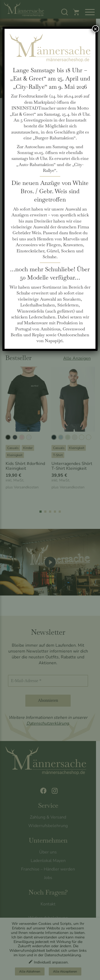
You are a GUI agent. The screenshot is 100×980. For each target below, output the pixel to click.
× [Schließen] (95, 29)
